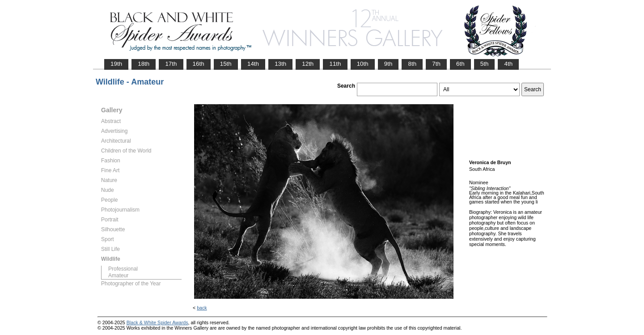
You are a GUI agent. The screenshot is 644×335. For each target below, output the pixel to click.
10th (363, 64)
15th (226, 64)
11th (335, 64)
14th (253, 64)
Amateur (118, 276)
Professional (123, 269)
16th (199, 64)
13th (280, 64)
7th (436, 64)
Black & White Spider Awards (157, 322)
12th (308, 64)
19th (116, 64)
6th (460, 64)
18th (144, 64)
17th (171, 64)
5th (485, 64)
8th (412, 64)
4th (508, 64)
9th (388, 64)
